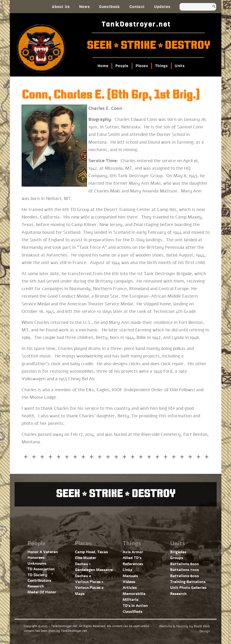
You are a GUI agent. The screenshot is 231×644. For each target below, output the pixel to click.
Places (142, 66)
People (122, 66)
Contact (137, 7)
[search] (194, 7)
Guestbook (110, 7)
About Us (61, 7)
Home (103, 66)
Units (180, 66)
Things (161, 66)
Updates (162, 7)
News (84, 7)
